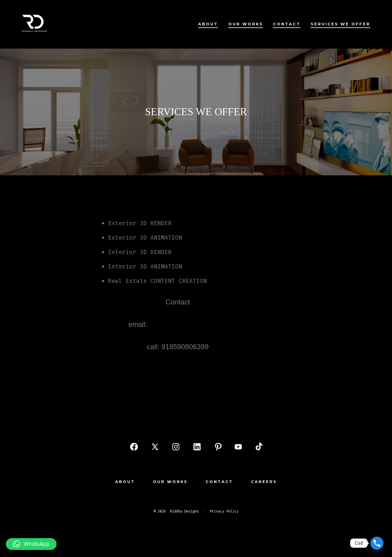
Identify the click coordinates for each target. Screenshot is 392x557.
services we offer (340, 24)
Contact (287, 24)
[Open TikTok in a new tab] (258, 447)
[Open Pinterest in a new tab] (218, 447)
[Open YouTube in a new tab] (238, 447)
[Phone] (377, 543)
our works (246, 24)
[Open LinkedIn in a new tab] (197, 447)
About (208, 24)
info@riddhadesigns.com (180, 324)
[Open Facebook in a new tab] (134, 447)
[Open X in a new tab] (155, 447)
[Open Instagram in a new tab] (176, 447)
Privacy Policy (224, 511)
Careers (264, 482)
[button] (31, 544)
